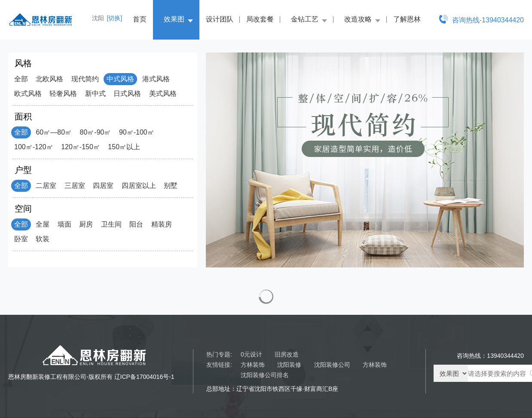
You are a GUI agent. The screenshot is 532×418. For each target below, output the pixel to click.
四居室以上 (139, 186)
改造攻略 (358, 19)
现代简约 (85, 79)
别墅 (171, 186)
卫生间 (111, 224)
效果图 (174, 19)
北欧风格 (49, 79)
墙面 (64, 224)
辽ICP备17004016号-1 (144, 377)
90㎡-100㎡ (137, 132)
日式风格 (127, 94)
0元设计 (251, 354)
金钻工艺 (305, 19)
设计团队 (220, 19)
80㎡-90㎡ (96, 132)
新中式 (95, 94)
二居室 (46, 186)
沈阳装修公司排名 (265, 375)
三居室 (75, 186)
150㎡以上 (124, 147)
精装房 (162, 224)
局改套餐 (260, 19)
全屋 (43, 224)
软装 (43, 239)
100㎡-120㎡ (34, 147)
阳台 (136, 224)
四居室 (103, 186)
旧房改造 (287, 354)
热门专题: (219, 354)
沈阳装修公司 (332, 365)
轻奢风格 (63, 94)
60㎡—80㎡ (54, 132)
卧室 (21, 239)
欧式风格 (28, 94)
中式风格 (120, 79)
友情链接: (219, 365)
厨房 (86, 224)
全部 (21, 79)
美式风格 (163, 94)
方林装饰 (253, 365)
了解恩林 (407, 19)
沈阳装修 (289, 365)
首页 (140, 19)
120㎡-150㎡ (81, 147)
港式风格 (156, 79)
